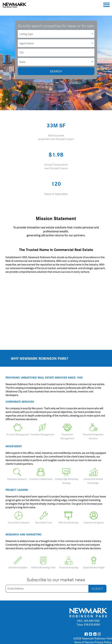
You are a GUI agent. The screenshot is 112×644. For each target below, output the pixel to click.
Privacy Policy (103, 642)
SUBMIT (97, 589)
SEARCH (56, 71)
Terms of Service (84, 642)
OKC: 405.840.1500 (88, 621)
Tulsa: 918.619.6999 (88, 624)
